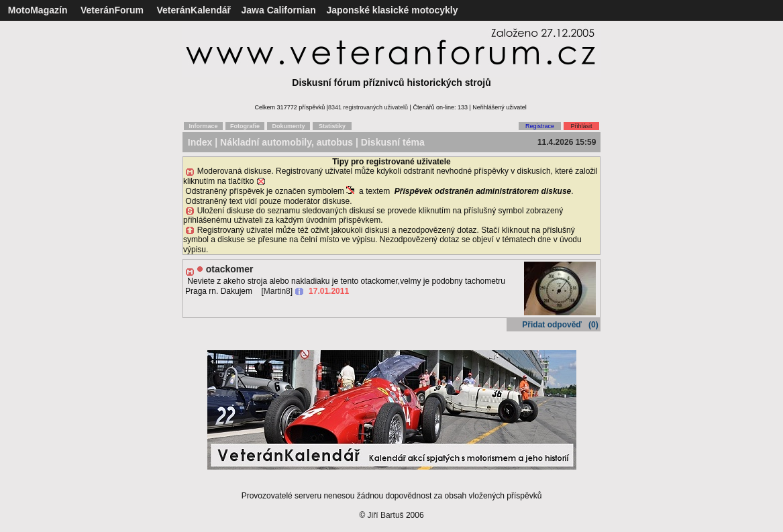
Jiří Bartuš (386, 515)
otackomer (230, 269)
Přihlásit (581, 126)
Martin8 (277, 291)
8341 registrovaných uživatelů (368, 107)
